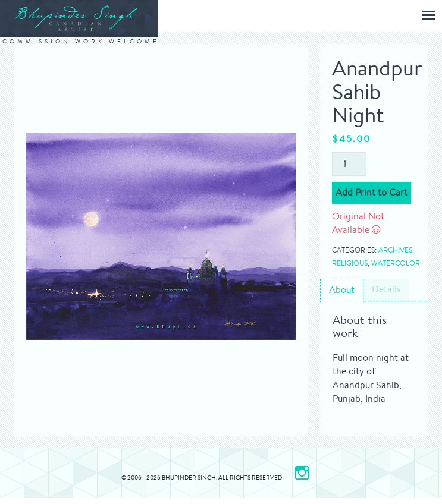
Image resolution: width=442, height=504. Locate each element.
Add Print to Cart (372, 192)
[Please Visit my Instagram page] (302, 473)
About (342, 290)
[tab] (342, 291)
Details (386, 289)
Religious (350, 263)
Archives (395, 250)
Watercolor (396, 263)
